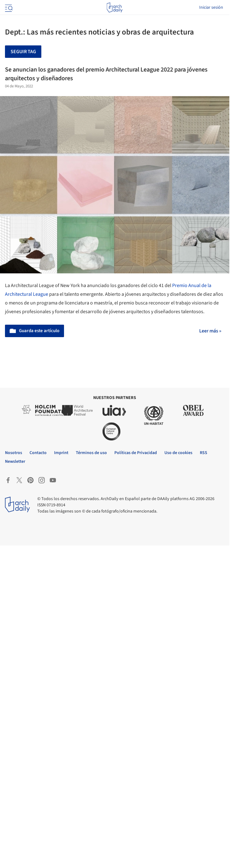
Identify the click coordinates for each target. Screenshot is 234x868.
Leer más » (210, 331)
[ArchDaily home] (115, 7)
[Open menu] (8, 7)
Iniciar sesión (211, 7)
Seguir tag (23, 52)
